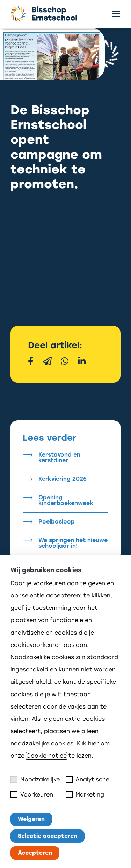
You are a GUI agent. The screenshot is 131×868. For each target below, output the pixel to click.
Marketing (85, 794)
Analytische (88, 779)
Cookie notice (46, 756)
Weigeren (31, 819)
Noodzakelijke (35, 779)
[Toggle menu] (116, 14)
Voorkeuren (32, 794)
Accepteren (35, 853)
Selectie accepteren (48, 836)
